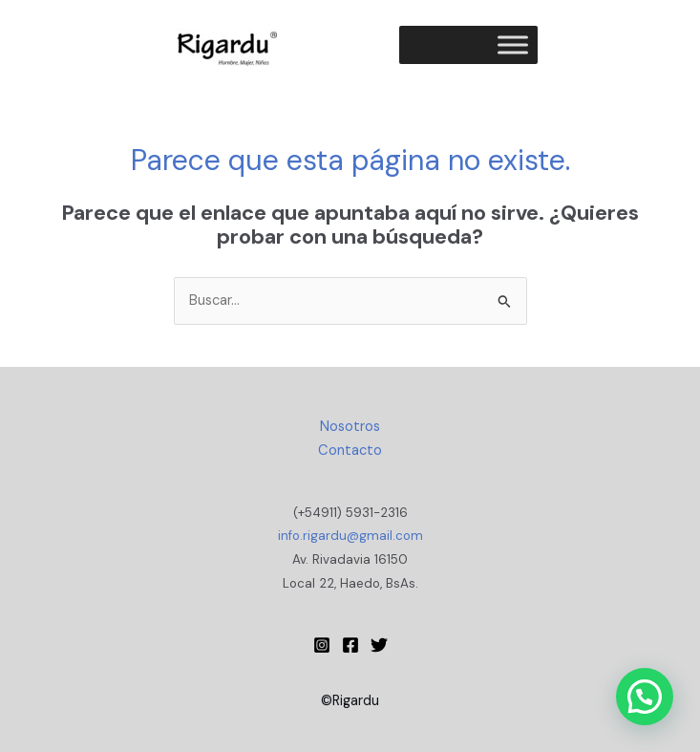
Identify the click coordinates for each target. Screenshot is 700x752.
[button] (645, 697)
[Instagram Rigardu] (322, 645)
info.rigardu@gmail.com (350, 536)
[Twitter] (379, 645)
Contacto (350, 451)
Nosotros (350, 427)
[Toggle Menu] (513, 44)
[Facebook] (350, 645)
